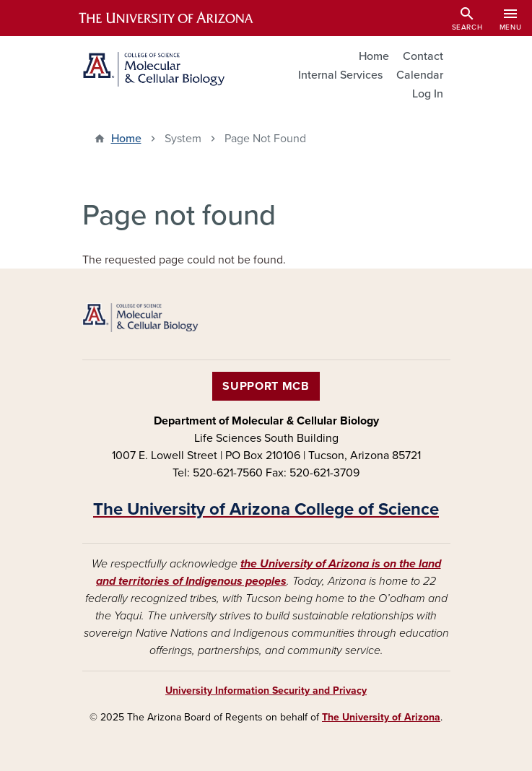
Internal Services (340, 75)
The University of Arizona (381, 717)
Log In (428, 94)
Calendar (420, 75)
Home (374, 56)
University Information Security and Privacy (266, 691)
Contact (423, 56)
